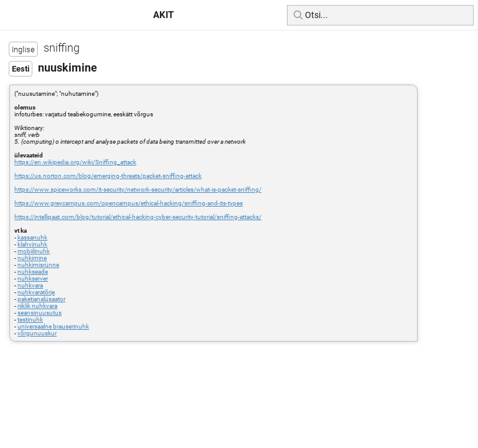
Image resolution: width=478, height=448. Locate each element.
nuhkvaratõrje (36, 292)
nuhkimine (32, 258)
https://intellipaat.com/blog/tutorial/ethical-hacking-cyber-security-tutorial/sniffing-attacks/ (138, 217)
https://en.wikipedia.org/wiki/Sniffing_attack (75, 162)
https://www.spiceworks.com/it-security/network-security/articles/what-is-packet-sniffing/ (138, 189)
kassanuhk (32, 237)
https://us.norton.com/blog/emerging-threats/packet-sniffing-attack (108, 176)
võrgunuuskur (37, 333)
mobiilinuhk (34, 251)
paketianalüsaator (41, 299)
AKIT (163, 15)
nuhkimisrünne (38, 265)
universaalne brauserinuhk (53, 326)
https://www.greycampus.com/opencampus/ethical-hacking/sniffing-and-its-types (129, 203)
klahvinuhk (32, 244)
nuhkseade (33, 272)
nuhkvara (30, 285)
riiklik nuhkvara (37, 306)
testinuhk (30, 320)
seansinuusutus (40, 313)
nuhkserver (33, 278)
